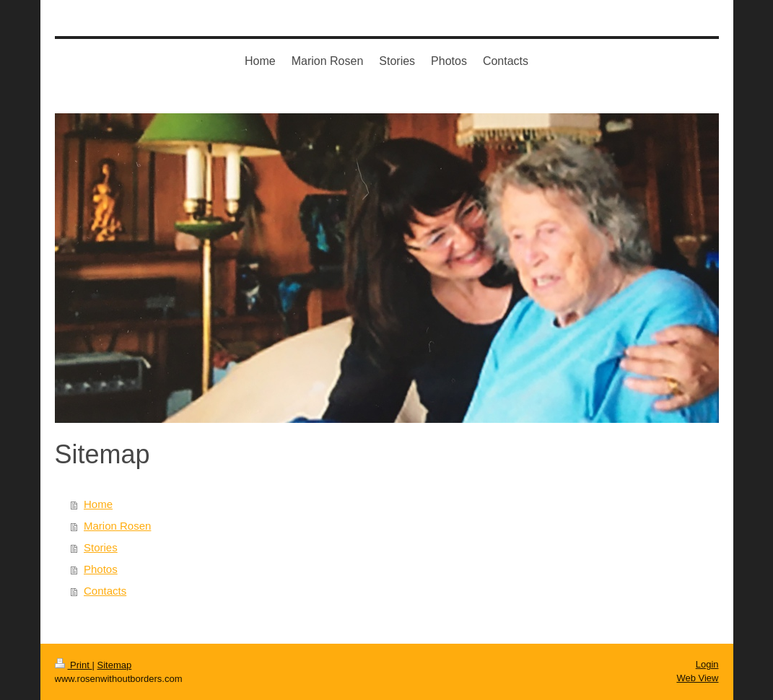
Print (74, 665)
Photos (101, 569)
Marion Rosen (117, 526)
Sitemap (114, 665)
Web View (697, 678)
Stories (101, 547)
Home (98, 504)
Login (707, 664)
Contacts (105, 591)
